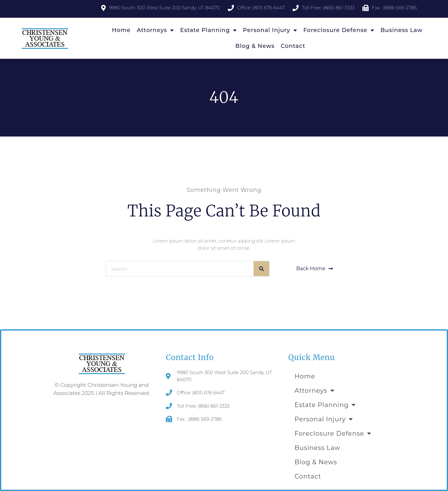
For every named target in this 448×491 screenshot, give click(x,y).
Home (121, 30)
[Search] (261, 269)
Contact (293, 46)
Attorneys (155, 30)
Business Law (401, 30)
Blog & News (255, 46)
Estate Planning (208, 30)
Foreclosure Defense (339, 30)
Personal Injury (270, 30)
